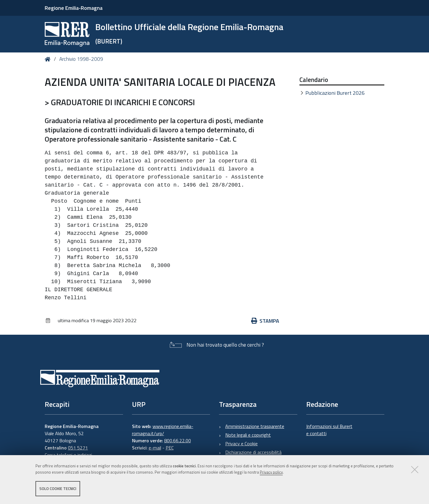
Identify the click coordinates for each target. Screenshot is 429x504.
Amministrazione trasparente (255, 426)
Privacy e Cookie (241, 443)
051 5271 (78, 448)
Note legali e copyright (248, 435)
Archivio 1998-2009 (81, 59)
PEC (170, 448)
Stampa (265, 321)
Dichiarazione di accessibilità (253, 452)
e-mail (155, 448)
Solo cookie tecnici (58, 489)
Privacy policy (271, 472)
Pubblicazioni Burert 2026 (335, 93)
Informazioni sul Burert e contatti (329, 430)
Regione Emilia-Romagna (74, 8)
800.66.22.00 (178, 441)
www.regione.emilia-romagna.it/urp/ (163, 430)
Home (49, 59)
